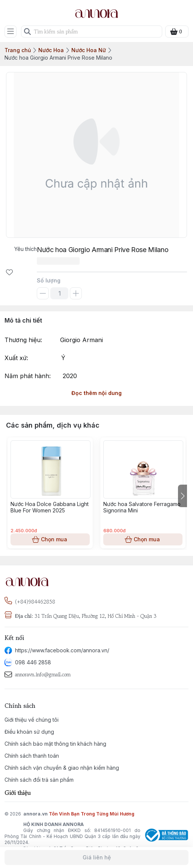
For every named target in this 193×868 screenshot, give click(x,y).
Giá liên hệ (96, 857)
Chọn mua (50, 539)
